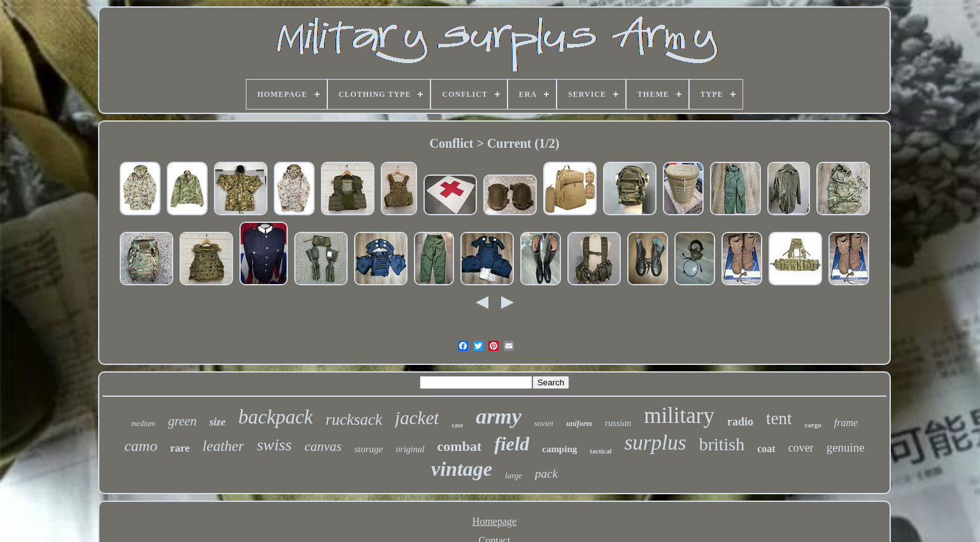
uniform (579, 424)
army (499, 416)
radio (740, 422)
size (218, 422)
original (410, 449)
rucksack (354, 419)
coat (766, 449)
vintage (462, 469)
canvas (323, 446)
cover (801, 448)
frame (846, 423)
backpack (275, 417)
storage (368, 449)
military (679, 416)
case (457, 425)
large (514, 475)
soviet (544, 423)
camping (559, 449)
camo (141, 446)
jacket (417, 418)
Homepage (494, 521)
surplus (655, 443)
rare (180, 448)
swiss (274, 445)
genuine (846, 447)
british (722, 444)
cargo (813, 425)
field (512, 444)
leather (223, 446)
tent (779, 418)
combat (460, 446)
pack (546, 474)
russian (618, 423)
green (182, 421)
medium (143, 424)
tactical (600, 451)
